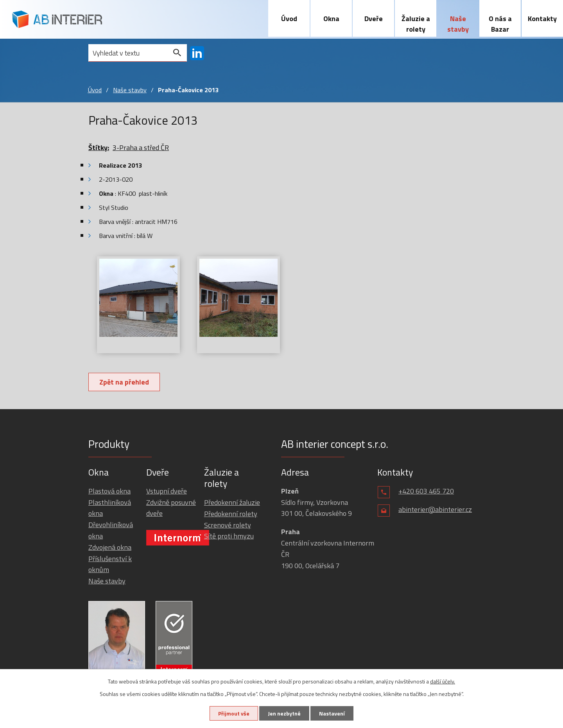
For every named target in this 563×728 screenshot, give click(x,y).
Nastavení (332, 713)
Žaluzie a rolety (416, 24)
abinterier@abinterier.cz (435, 509)
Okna (331, 19)
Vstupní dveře (167, 491)
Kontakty (542, 19)
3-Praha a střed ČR (141, 148)
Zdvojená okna (110, 547)
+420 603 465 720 (426, 491)
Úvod (289, 19)
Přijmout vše (234, 713)
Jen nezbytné (284, 713)
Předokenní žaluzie (232, 502)
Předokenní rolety (231, 514)
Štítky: (99, 148)
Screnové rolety (228, 525)
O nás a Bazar (500, 24)
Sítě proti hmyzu (229, 536)
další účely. (443, 681)
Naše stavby (458, 24)
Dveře (374, 19)
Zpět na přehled (124, 382)
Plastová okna (109, 491)
